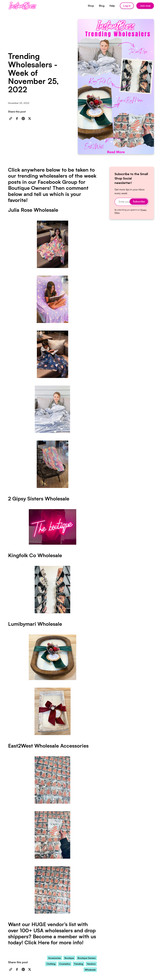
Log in (127, 6)
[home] (22, 6)
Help (112, 6)
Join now (145, 6)
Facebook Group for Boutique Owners (47, 185)
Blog (102, 6)
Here (44, 942)
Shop (91, 6)
